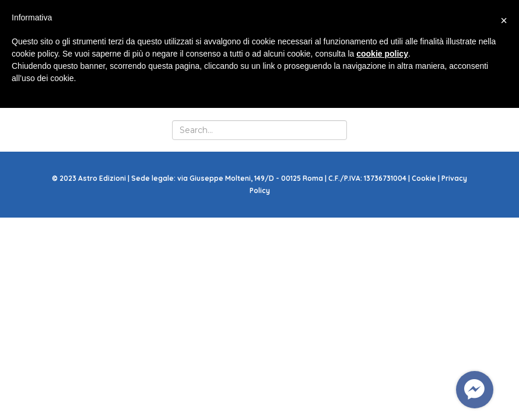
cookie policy (382, 54)
